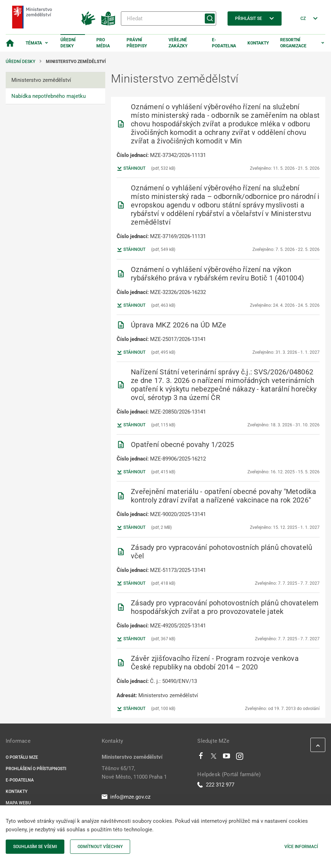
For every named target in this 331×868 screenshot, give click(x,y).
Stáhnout (131, 169)
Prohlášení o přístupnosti (36, 769)
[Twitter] (214, 758)
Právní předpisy (137, 43)
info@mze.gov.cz (126, 797)
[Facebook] (201, 758)
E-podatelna (224, 43)
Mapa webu (18, 803)
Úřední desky (68, 43)
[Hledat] (169, 19)
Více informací (301, 847)
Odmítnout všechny (100, 847)
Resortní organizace (293, 43)
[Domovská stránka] (10, 43)
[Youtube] (227, 758)
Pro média (103, 43)
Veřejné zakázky (178, 43)
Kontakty (258, 43)
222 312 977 (216, 785)
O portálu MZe (22, 757)
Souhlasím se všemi (35, 847)
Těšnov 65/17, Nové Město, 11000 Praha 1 (134, 773)
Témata (34, 43)
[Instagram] (240, 758)
